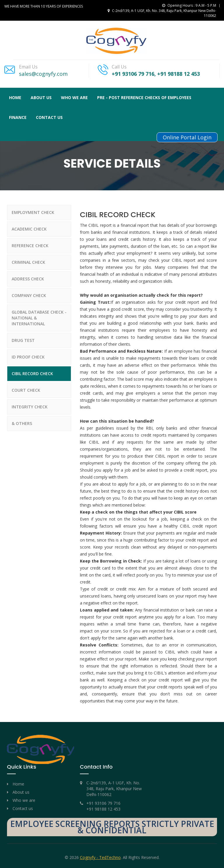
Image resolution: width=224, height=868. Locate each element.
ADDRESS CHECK (28, 279)
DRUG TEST (23, 340)
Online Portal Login (187, 137)
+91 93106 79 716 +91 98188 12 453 (103, 806)
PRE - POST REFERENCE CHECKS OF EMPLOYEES (144, 97)
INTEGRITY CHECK (30, 407)
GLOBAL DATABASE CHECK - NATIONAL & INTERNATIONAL (39, 318)
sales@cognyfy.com (43, 74)
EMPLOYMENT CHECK (33, 212)
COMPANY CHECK (29, 295)
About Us (41, 97)
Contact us (49, 117)
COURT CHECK (26, 390)
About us (21, 792)
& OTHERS (22, 423)
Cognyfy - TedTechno (100, 857)
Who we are (24, 800)
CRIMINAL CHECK (28, 262)
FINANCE (18, 117)
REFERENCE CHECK (30, 246)
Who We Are (74, 97)
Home (15, 97)
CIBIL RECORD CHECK (32, 374)
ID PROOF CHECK (28, 357)
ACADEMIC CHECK (29, 229)
